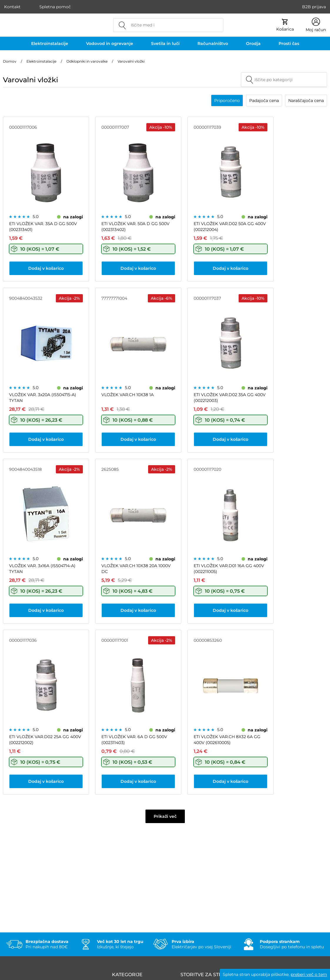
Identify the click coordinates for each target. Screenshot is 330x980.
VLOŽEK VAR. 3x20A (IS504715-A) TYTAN (43, 398)
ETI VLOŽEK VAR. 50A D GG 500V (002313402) (135, 227)
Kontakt (12, 7)
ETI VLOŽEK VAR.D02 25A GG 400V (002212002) (45, 740)
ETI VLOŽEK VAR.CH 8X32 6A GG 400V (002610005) (227, 740)
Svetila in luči (165, 43)
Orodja (253, 43)
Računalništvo (213, 43)
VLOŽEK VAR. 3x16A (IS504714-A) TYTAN (42, 569)
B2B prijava (314, 7)
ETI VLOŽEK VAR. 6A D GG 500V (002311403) (134, 740)
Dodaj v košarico (46, 268)
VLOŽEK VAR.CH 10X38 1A (128, 395)
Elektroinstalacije (50, 43)
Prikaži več (165, 816)
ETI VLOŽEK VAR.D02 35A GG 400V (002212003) (230, 398)
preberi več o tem (309, 974)
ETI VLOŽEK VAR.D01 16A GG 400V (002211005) (229, 569)
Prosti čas (289, 43)
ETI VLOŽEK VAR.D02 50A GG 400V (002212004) (230, 227)
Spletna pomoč (55, 7)
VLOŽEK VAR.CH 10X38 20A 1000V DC (136, 569)
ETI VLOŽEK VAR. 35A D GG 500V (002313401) (43, 227)
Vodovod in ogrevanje (110, 43)
